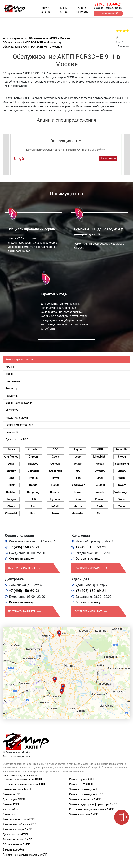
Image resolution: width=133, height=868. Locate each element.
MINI (100, 450)
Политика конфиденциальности (21, 775)
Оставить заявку (21, 558)
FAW (33, 499)
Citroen (33, 457)
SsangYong (122, 464)
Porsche (100, 492)
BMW (11, 478)
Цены (64, 8)
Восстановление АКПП (17, 839)
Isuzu (56, 513)
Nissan (100, 464)
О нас (64, 12)
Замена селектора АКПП (85, 799)
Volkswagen (122, 492)
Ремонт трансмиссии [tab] (19, 359)
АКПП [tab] (9, 374)
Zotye (122, 506)
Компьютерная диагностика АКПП (92, 809)
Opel (100, 478)
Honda (56, 485)
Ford (33, 513)
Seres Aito (122, 450)
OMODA (100, 471)
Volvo (122, 499)
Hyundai (55, 499)
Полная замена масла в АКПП (22, 779)
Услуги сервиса (13, 38)
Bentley (11, 471)
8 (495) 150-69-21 (108, 4)
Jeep (77, 457)
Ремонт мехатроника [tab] (19, 425)
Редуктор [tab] (12, 389)
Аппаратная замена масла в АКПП (25, 855)
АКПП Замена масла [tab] (19, 403)
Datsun (33, 478)
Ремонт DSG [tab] (13, 432)
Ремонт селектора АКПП (19, 819)
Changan (11, 499)
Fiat (33, 506)
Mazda (78, 506)
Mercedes (77, 513)
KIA (78, 471)
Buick (11, 485)
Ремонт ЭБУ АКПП (81, 784)
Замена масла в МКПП (17, 789)
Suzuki (122, 478)
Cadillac (11, 492)
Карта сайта (10, 809)
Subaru (122, 471)
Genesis (55, 464)
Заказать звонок (106, 13)
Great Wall (55, 471)
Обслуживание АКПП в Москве (49, 38)
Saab (100, 506)
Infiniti (55, 506)
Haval (56, 478)
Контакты (82, 12)
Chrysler (33, 450)
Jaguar (78, 450)
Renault (100, 499)
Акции (82, 8)
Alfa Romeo (11, 457)
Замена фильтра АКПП (17, 829)
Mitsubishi (100, 457)
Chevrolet (11, 513)
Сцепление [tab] (13, 381)
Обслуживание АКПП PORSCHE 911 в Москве (32, 47)
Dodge (33, 485)
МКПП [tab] (10, 367)
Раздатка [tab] (12, 396)
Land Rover (78, 485)
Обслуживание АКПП (16, 845)
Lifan (78, 499)
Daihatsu (33, 471)
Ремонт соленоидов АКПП (86, 794)
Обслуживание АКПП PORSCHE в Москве (30, 43)
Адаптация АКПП (14, 799)
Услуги (46, 8)
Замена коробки (13, 850)
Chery (11, 506)
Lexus (78, 492)
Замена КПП (11, 804)
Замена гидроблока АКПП (20, 824)
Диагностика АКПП (15, 834)
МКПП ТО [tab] (12, 410)
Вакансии (46, 12)
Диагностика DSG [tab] (17, 439)
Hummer (55, 492)
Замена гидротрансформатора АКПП (93, 804)
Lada (78, 478)
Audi (11, 464)
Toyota (122, 485)
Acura (11, 450)
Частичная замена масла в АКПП (24, 784)
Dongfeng (33, 492)
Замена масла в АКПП (84, 814)
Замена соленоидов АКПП (86, 789)
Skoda (122, 457)
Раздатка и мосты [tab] (17, 418)
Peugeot (100, 485)
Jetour (78, 464)
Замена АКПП (12, 794)
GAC (55, 450)
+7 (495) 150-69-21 (24, 547)
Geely (55, 457)
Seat (100, 513)
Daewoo (33, 464)
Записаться (108, 158)
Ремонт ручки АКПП (82, 779)
